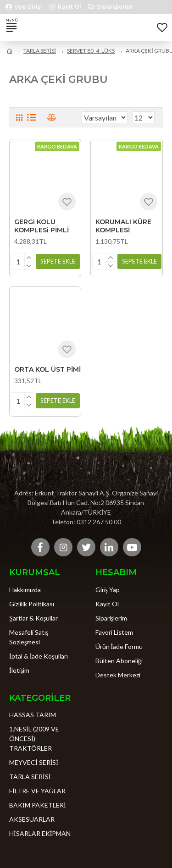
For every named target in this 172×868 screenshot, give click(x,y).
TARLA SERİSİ (40, 51)
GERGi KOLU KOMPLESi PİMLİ (42, 226)
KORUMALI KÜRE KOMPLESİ (123, 226)
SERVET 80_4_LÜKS (91, 51)
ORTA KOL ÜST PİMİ (47, 369)
